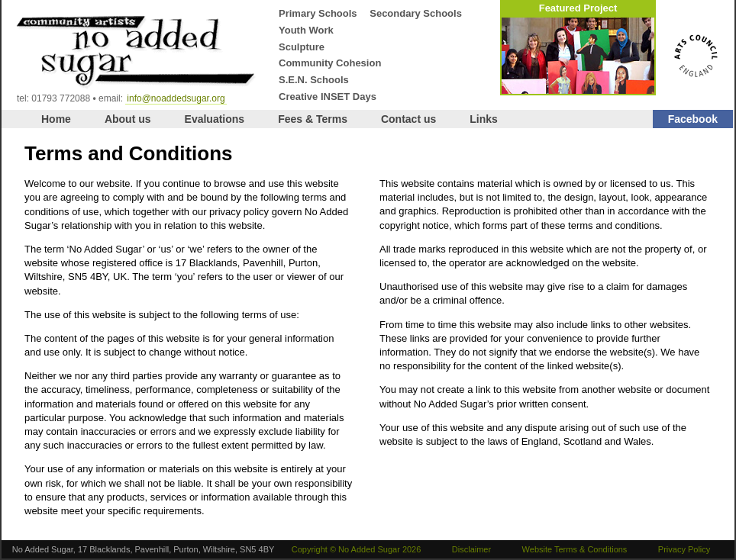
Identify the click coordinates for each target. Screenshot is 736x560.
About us (128, 119)
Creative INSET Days (328, 97)
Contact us (408, 119)
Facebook (693, 119)
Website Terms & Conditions (575, 549)
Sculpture (302, 47)
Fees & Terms (313, 119)
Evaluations (215, 119)
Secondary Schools (416, 13)
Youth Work (306, 30)
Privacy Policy (684, 549)
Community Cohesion (330, 63)
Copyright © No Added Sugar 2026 (357, 549)
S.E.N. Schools (314, 80)
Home (56, 119)
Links (484, 119)
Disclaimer (471, 549)
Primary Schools (318, 13)
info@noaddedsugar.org (176, 98)
